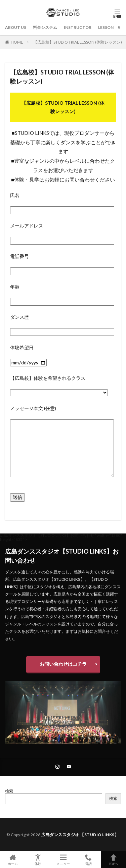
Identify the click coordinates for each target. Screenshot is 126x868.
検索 (9, 791)
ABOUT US (16, 27)
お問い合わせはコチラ (63, 664)
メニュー (63, 860)
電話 (88, 860)
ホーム (13, 860)
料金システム (45, 27)
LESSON (106, 27)
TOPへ (113, 860)
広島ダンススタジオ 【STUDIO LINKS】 (80, 835)
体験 (38, 860)
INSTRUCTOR (78, 27)
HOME (17, 42)
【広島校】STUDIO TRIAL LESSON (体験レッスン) (78, 42)
